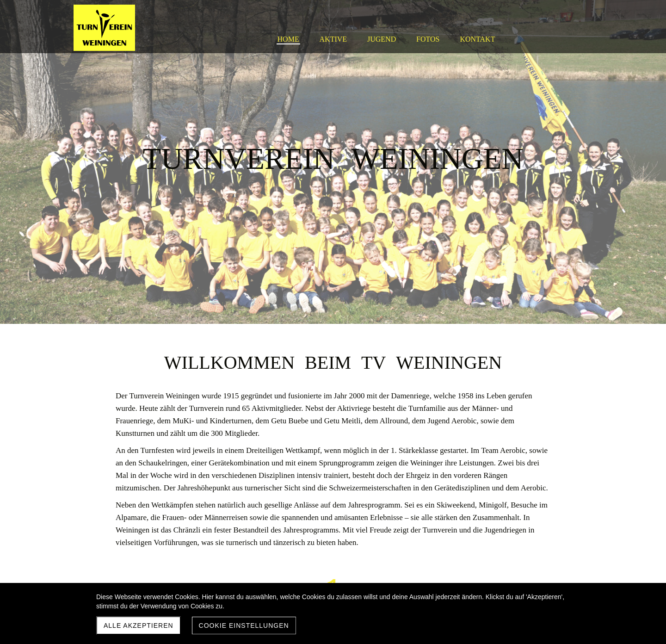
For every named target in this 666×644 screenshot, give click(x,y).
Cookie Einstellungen (244, 625)
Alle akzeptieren (139, 625)
